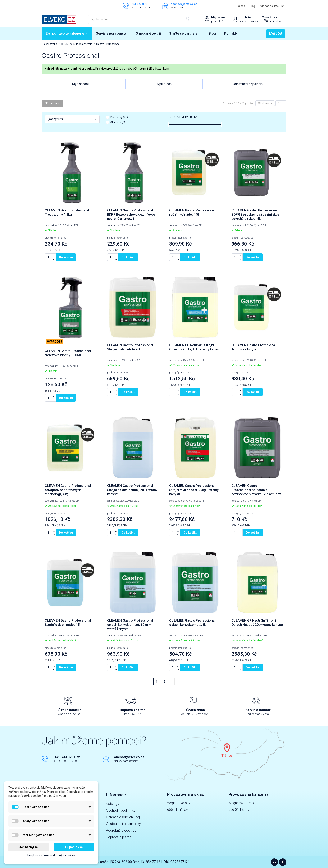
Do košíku (66, 257)
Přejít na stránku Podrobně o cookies (51, 855)
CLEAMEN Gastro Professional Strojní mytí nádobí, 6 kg (130, 347)
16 (281, 103)
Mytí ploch (164, 84)
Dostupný (119, 117)
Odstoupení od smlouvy (123, 824)
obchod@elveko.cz (129, 757)
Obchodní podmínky (121, 810)
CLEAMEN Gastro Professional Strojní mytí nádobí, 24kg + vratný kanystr (194, 490)
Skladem (118, 122)
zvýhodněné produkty (79, 69)
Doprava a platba (119, 837)
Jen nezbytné (29, 847)
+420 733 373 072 (66, 757)
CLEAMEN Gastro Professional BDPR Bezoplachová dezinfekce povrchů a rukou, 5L (256, 214)
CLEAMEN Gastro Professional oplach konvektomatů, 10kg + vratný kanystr (130, 625)
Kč (284, 6)
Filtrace (52, 103)
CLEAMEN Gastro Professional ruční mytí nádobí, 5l (192, 212)
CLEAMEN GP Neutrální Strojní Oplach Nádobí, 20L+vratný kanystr (257, 623)
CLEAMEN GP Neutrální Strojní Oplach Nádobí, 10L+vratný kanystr (195, 347)
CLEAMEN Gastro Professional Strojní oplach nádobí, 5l (68, 623)
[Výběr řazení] (265, 103)
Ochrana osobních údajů (124, 817)
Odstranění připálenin (248, 84)
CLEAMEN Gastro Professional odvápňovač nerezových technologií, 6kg (68, 490)
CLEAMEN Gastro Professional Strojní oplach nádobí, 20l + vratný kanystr (132, 490)
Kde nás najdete (269, 6)
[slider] (169, 124)
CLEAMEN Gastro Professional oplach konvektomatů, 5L (192, 623)
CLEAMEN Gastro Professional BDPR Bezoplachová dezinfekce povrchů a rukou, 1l (131, 214)
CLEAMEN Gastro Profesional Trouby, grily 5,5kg (254, 347)
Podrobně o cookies (121, 830)
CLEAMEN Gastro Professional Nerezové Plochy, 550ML (68, 353)
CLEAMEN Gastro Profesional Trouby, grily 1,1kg (67, 212)
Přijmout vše (74, 847)
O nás (242, 6)
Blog (252, 6)
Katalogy (113, 804)
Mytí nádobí (80, 84)
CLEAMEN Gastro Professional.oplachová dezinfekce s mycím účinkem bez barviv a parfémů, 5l (256, 492)
